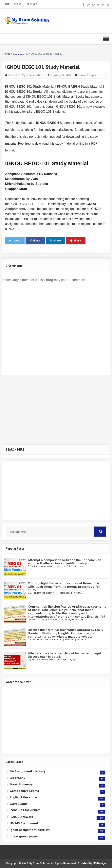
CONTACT (32, 4)
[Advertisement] (56, 410)
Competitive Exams (24, 791)
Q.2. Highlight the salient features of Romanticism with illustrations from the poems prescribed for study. (65, 587)
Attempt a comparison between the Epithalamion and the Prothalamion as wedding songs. (65, 562)
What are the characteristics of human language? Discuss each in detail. (65, 655)
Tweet (15, 241)
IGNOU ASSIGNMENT (25, 810)
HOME (6, 4)
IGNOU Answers (21, 817)
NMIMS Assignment (24, 823)
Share (35, 241)
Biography (17, 778)
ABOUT (18, 4)
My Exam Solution (40, 863)
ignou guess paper (24, 836)
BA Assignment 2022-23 (28, 771)
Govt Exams (19, 804)
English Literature (23, 797)
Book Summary (21, 784)
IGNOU (16, 204)
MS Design (99, 863)
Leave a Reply (87, 75)
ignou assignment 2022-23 (30, 830)
